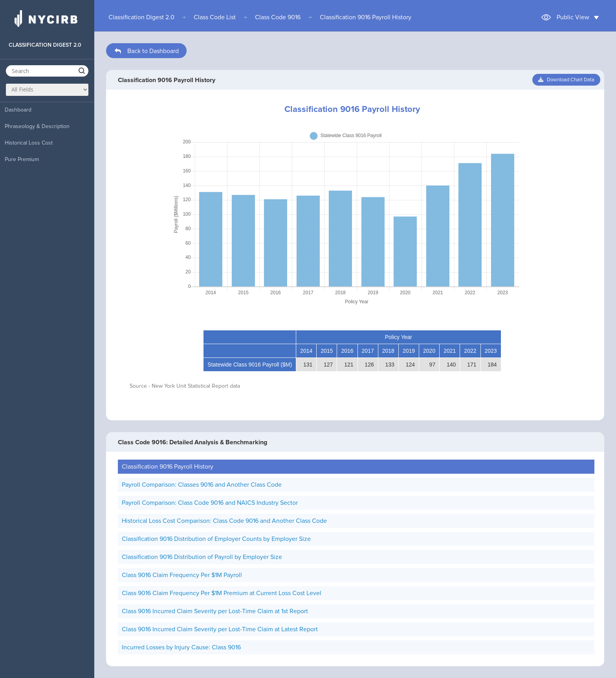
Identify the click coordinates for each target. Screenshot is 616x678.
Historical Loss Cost (29, 143)
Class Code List (215, 17)
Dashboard (18, 110)
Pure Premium (22, 159)
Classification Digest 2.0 (141, 17)
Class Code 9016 (278, 17)
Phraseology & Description (37, 126)
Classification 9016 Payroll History (366, 17)
